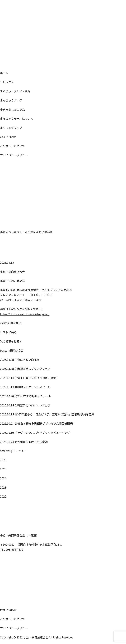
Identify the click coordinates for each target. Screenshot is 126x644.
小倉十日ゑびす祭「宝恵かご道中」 (29, 378)
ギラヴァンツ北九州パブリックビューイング (35, 433)
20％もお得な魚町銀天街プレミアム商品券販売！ (38, 423)
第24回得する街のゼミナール (25, 396)
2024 (3, 478)
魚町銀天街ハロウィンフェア (25, 405)
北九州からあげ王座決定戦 (24, 442)
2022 (3, 496)
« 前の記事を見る (11, 323)
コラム (12, 109)
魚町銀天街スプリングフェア (25, 369)
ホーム (4, 73)
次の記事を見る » (11, 341)
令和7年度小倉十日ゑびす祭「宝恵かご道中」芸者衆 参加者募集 (47, 414)
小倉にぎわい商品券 (12, 281)
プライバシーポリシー (14, 155)
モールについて (17, 118)
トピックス (7, 82)
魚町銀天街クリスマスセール (25, 387)
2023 (3, 487)
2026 (3, 460)
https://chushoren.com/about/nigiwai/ (25, 314)
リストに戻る (8, 332)
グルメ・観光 (15, 91)
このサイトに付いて (12, 146)
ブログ (11, 100)
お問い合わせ (8, 137)
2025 (3, 469)
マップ (11, 128)
